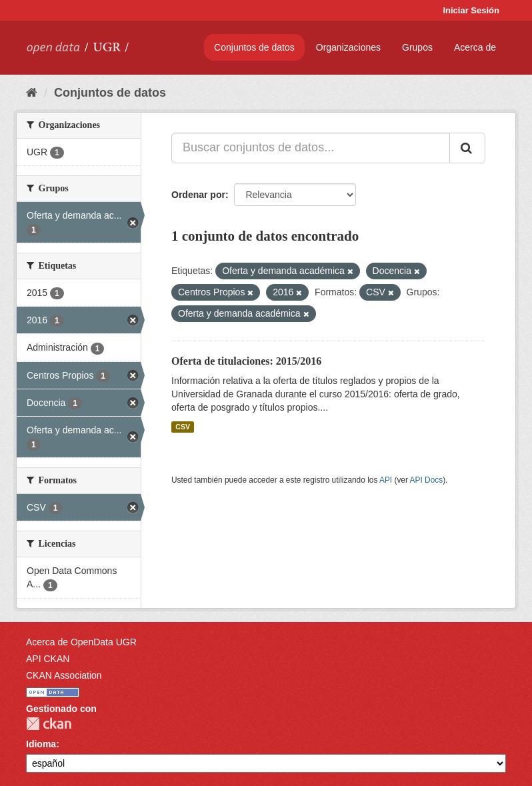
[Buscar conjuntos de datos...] (311, 148)
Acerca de (475, 47)
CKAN (49, 724)
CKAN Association (64, 675)
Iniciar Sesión (471, 10)
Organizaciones (348, 47)
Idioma (41, 744)
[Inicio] (32, 93)
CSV (183, 427)
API (386, 480)
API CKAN (48, 659)
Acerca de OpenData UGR (81, 642)
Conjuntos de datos (254, 47)
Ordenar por (198, 195)
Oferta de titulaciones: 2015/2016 (246, 361)
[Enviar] (467, 148)
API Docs (427, 480)
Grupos (417, 47)
